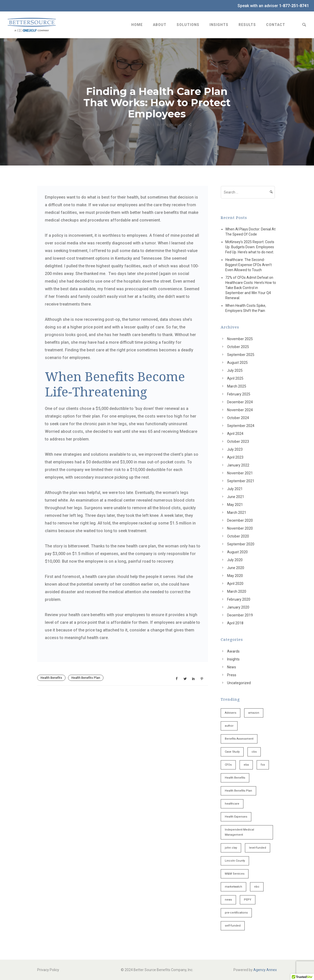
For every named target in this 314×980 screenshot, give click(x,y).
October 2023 (238, 441)
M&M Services (235, 874)
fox (263, 765)
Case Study (232, 752)
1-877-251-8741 (294, 6)
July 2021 (235, 489)
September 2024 (241, 426)
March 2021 (237, 513)
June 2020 (236, 568)
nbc (257, 887)
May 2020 (235, 576)
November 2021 (240, 473)
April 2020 (235, 584)
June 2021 (236, 497)
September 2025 (241, 355)
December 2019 (240, 615)
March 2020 (237, 591)
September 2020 (241, 544)
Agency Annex (265, 970)
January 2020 (238, 607)
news (228, 900)
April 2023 (235, 457)
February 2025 (239, 394)
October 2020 (238, 536)
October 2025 (238, 347)
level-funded (258, 848)
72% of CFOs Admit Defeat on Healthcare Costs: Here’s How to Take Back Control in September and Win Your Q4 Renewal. (251, 288)
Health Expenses (236, 817)
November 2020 (240, 528)
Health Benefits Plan (86, 678)
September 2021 (241, 481)
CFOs (228, 765)
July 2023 (235, 449)
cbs (254, 752)
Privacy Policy (48, 970)
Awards (233, 651)
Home (137, 25)
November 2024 (240, 410)
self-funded (233, 926)
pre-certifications (236, 913)
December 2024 (240, 402)
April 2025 (235, 378)
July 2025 (235, 370)
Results (247, 25)
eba (246, 765)
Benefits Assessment (239, 739)
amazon (254, 713)
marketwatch (233, 887)
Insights (219, 25)
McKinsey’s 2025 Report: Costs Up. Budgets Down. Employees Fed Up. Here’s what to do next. (250, 247)
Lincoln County (235, 861)
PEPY (248, 900)
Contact (276, 25)
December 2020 (240, 520)
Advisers (231, 713)
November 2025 (240, 339)
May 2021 (235, 505)
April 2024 (235, 434)
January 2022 (238, 465)
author (229, 726)
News (232, 667)
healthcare (232, 804)
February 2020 (239, 599)
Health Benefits (51, 678)
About (160, 25)
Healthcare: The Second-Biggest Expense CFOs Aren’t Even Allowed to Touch (248, 265)
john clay (231, 848)
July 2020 (235, 560)
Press (156, 80)
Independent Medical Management (239, 832)
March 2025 (237, 386)
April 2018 (235, 623)
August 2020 (237, 552)
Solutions (188, 25)
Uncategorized (239, 683)
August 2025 (237, 363)
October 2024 (238, 418)
